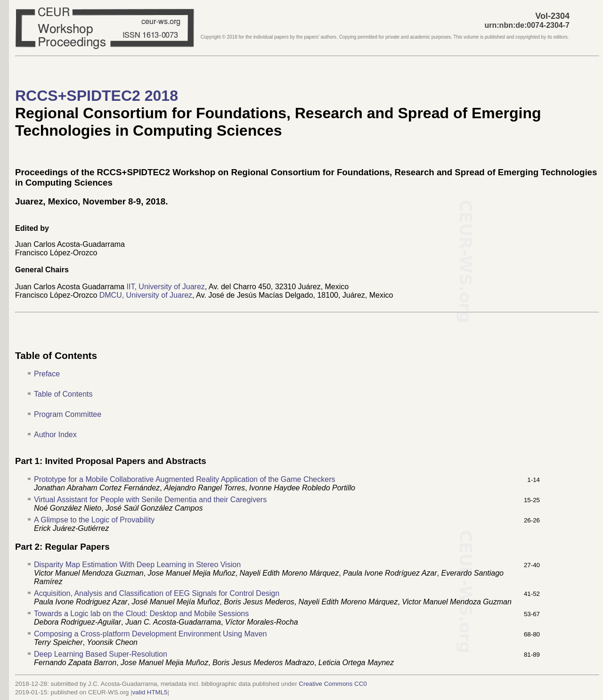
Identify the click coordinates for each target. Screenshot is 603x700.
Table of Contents (63, 394)
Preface (47, 374)
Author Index (55, 435)
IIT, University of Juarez (166, 287)
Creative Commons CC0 (333, 684)
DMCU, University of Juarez (146, 295)
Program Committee (68, 414)
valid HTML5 (150, 692)
